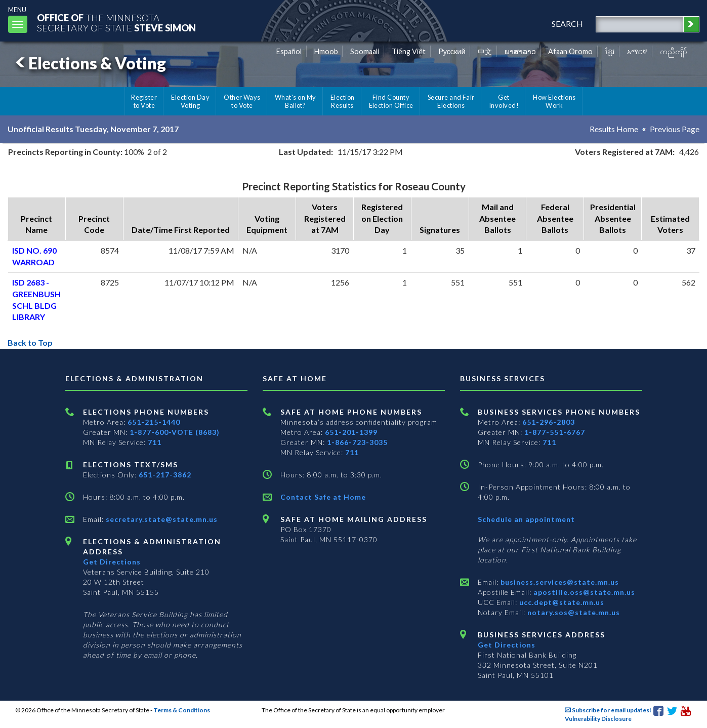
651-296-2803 (549, 422)
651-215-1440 (154, 422)
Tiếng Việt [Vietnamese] (409, 51)
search (567, 24)
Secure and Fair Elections (451, 101)
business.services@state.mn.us (559, 582)
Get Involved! (504, 101)
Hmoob (326, 51)
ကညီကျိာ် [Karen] (674, 51)
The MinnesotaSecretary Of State (116, 23)
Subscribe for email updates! (608, 710)
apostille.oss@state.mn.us (583, 592)
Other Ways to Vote (242, 101)
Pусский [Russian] (452, 51)
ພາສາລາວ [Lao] (520, 51)
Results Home (614, 129)
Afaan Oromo (570, 51)
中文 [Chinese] (485, 51)
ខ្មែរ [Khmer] (610, 51)
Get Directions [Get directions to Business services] (507, 645)
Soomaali (365, 51)
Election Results (343, 101)
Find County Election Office (391, 101)
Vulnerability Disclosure (598, 719)
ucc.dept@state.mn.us (561, 602)
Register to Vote (144, 101)
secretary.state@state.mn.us (161, 519)
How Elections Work (554, 101)
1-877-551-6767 (555, 432)
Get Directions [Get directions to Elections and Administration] (112, 562)
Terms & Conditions (182, 710)
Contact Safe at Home (323, 497)
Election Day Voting (190, 101)
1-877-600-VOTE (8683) (175, 432)
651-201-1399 (351, 432)
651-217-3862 (165, 475)
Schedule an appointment (526, 519)
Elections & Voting (89, 63)
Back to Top (30, 342)
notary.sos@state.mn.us (573, 612)
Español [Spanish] (289, 51)
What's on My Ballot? (296, 101)
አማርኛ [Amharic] (637, 51)
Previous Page (675, 129)
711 (155, 442)
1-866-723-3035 (357, 442)
